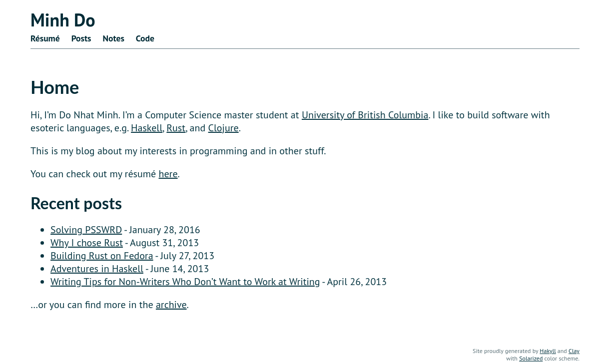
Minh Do (63, 20)
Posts (81, 38)
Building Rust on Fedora (102, 256)
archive (171, 305)
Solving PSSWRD (86, 230)
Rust (176, 128)
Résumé (45, 38)
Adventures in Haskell (97, 269)
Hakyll (548, 351)
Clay (574, 351)
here (168, 174)
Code (145, 38)
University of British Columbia (365, 115)
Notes (113, 38)
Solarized (531, 358)
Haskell (147, 128)
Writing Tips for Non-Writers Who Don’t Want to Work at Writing (185, 282)
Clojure (224, 128)
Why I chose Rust (87, 243)
